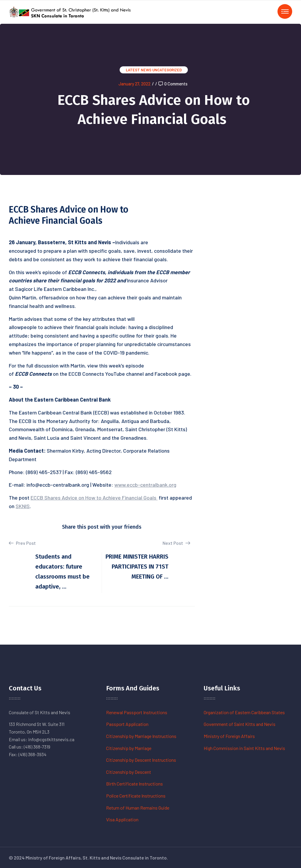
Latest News (139, 70)
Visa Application (122, 819)
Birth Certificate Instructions (134, 784)
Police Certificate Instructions (136, 796)
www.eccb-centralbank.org (145, 485)
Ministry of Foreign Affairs (229, 736)
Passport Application (127, 724)
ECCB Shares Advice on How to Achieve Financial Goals (94, 498)
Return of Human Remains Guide (138, 808)
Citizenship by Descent (129, 772)
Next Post (176, 543)
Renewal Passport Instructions (137, 712)
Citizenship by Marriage (129, 748)
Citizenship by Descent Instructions (141, 760)
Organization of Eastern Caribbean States (244, 712)
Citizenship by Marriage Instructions (141, 736)
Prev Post (22, 543)
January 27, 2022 (134, 84)
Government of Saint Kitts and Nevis (240, 724)
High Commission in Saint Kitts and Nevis (244, 748)
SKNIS (23, 506)
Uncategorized (167, 70)
